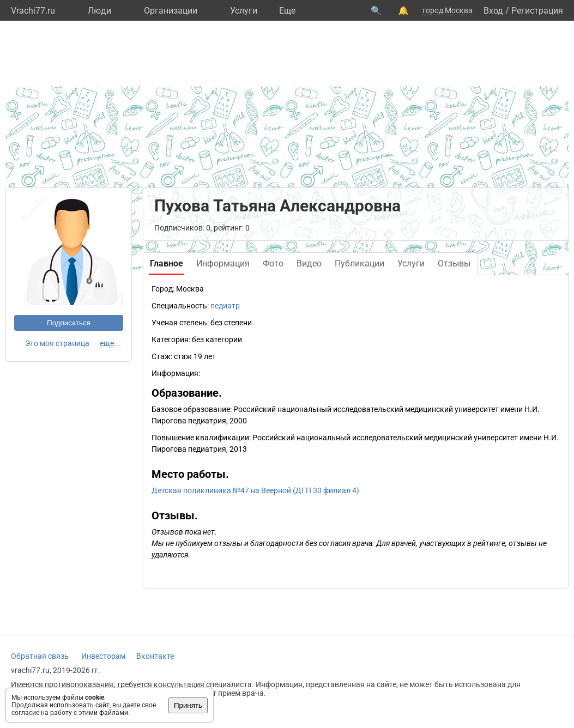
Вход (493, 11)
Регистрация (537, 11)
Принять (188, 705)
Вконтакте (155, 656)
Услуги (244, 11)
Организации (171, 11)
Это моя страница (57, 343)
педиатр (225, 306)
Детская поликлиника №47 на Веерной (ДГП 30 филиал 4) (255, 490)
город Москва (448, 10)
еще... (110, 343)
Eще (287, 11)
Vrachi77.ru (33, 11)
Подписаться (69, 323)
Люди (99, 11)
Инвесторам (103, 656)
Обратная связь (40, 656)
